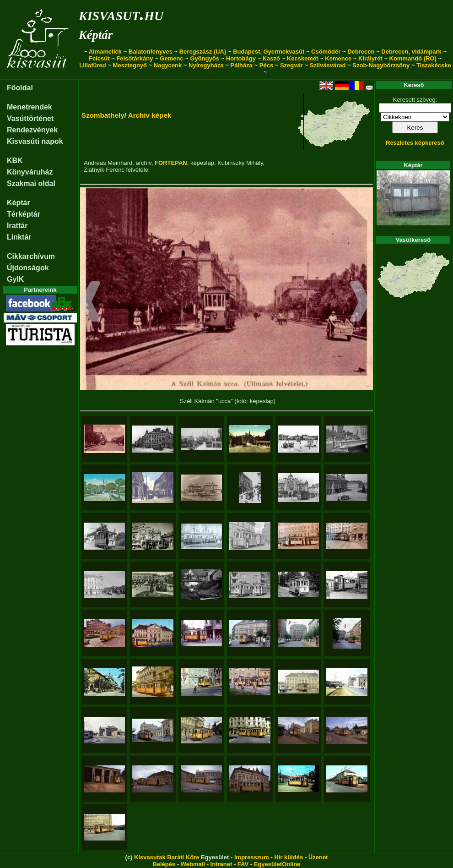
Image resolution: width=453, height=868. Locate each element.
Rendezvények (32, 130)
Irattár (17, 226)
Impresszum (252, 857)
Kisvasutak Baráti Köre (167, 857)
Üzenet (318, 857)
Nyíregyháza (206, 65)
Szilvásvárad (328, 65)
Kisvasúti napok (35, 141)
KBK (15, 161)
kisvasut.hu (121, 14)
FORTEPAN (171, 163)
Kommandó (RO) (413, 58)
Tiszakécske (434, 65)
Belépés (164, 864)
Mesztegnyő (130, 65)
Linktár (19, 237)
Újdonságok (28, 268)
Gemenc (171, 58)
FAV (243, 864)
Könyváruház (30, 172)
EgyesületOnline (277, 864)
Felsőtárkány (135, 58)
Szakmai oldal (31, 183)
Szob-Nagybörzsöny (381, 65)
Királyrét (370, 58)
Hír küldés (289, 857)
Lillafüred (93, 65)
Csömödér (326, 52)
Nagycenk (168, 65)
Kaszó (271, 58)
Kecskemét (303, 58)
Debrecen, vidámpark (411, 52)
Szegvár (291, 65)
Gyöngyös (205, 58)
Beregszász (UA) (203, 52)
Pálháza (242, 65)
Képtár (96, 35)
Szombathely (103, 115)
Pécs (266, 65)
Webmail (193, 864)
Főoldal (20, 88)
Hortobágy (241, 58)
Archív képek (150, 115)
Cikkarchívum (31, 256)
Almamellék (105, 52)
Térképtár (24, 214)
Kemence (338, 58)
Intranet (221, 864)
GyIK (15, 279)
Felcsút (99, 58)
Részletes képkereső (415, 143)
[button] (90, 303)
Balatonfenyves (151, 52)
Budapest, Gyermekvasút (269, 52)
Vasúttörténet (30, 118)
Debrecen (361, 52)
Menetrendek (30, 107)
